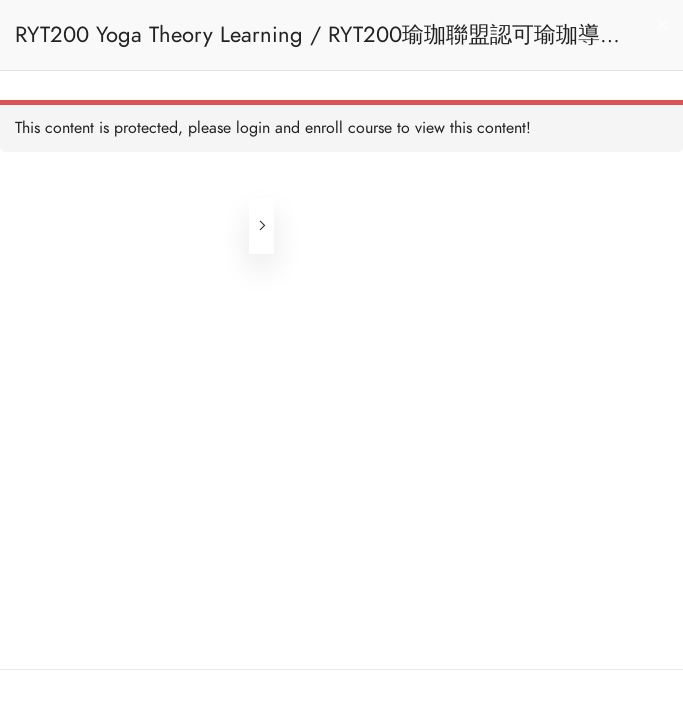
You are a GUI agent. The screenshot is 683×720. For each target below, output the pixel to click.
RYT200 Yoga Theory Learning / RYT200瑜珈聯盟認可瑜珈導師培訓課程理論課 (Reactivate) (318, 44)
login (253, 128)
